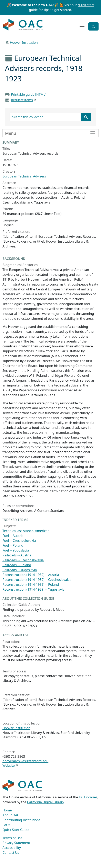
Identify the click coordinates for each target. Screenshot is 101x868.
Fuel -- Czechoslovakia (19, 541)
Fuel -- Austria (13, 536)
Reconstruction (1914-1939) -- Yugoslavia (33, 589)
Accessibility (12, 848)
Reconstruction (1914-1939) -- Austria (31, 575)
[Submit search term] (86, 117)
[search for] (45, 117)
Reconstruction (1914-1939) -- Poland (31, 585)
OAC (23, 25)
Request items (22, 100)
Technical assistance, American (26, 531)
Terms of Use (12, 838)
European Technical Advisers (24, 176)
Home (7, 810)
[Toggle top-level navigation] (82, 26)
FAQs (6, 825)
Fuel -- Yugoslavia (16, 550)
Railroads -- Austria (17, 555)
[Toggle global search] (93, 26)
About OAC (11, 815)
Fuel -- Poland (13, 545)
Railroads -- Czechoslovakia (23, 560)
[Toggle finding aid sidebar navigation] (50, 133)
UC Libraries (88, 797)
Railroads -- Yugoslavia (20, 570)
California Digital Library (46, 802)
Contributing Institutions (21, 820)
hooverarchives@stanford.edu (25, 761)
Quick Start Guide (16, 830)
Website (9, 765)
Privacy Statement (16, 843)
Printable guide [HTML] (29, 94)
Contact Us (11, 853)
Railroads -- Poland (17, 565)
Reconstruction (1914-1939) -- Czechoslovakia (37, 580)
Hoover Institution (24, 43)
